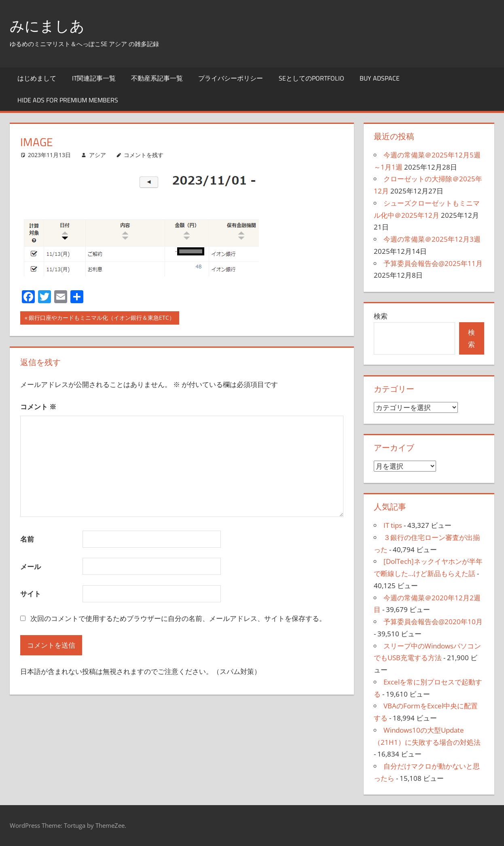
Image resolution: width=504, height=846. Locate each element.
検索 (381, 316)
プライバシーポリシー (231, 78)
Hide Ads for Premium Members (68, 100)
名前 (27, 539)
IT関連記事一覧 (94, 78)
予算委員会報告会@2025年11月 (433, 263)
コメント (38, 407)
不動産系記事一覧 (157, 78)
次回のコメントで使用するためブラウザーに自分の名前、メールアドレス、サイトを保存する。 (178, 618)
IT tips (393, 525)
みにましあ (47, 26)
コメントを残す (144, 155)
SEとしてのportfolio (311, 78)
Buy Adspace (380, 78)
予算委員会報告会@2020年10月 (433, 622)
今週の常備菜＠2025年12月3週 (432, 239)
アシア (97, 155)
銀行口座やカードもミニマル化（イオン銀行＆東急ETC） (102, 319)
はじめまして (37, 78)
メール (31, 566)
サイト (31, 594)
